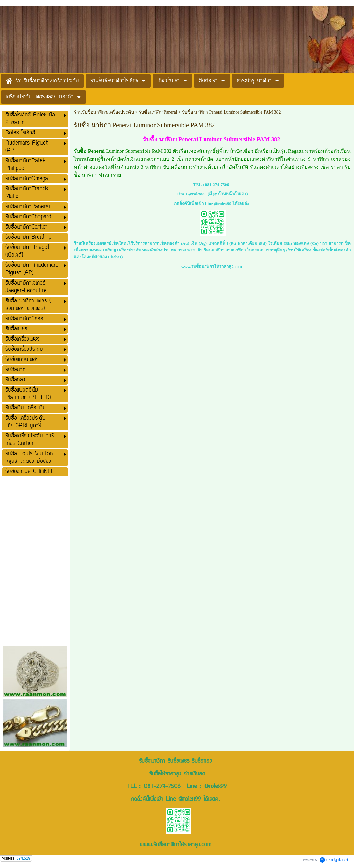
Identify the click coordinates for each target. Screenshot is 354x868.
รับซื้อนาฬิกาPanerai (158, 112)
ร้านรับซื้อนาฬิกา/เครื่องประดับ (104, 112)
